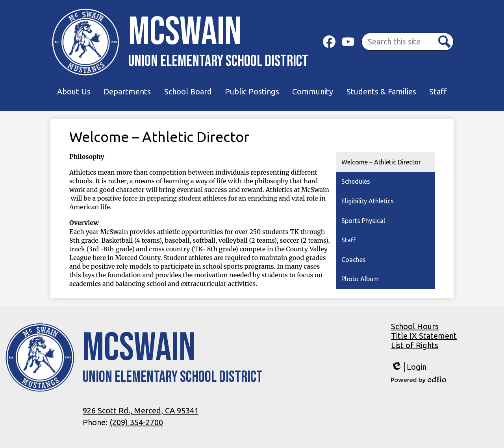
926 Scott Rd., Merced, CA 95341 (141, 410)
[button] (74, 92)
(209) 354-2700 (136, 422)
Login (409, 367)
